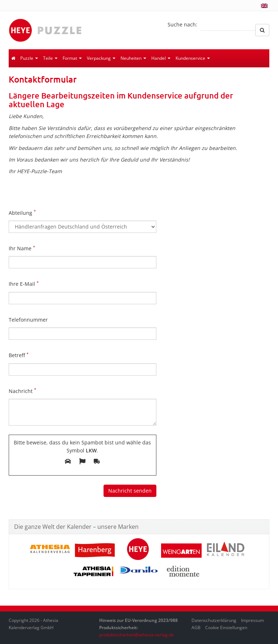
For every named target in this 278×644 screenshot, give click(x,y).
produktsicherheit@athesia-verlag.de (136, 635)
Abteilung (22, 212)
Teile (50, 58)
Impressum (252, 620)
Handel (161, 58)
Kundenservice (193, 58)
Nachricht (22, 390)
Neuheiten (133, 58)
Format (72, 58)
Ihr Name (22, 248)
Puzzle (29, 58)
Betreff (19, 355)
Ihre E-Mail (24, 284)
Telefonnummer (28, 320)
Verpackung (101, 58)
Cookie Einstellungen (226, 628)
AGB (196, 628)
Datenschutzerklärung (214, 620)
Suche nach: (182, 24)
